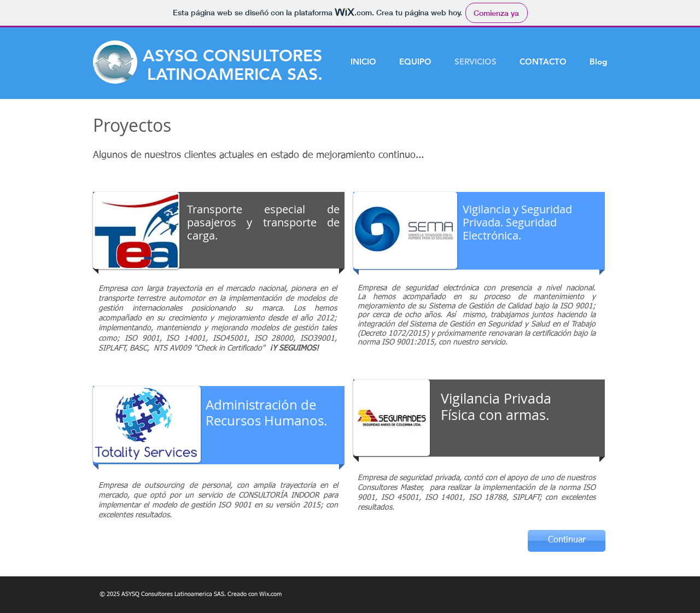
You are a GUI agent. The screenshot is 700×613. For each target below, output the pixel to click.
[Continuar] (567, 541)
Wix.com (270, 594)
